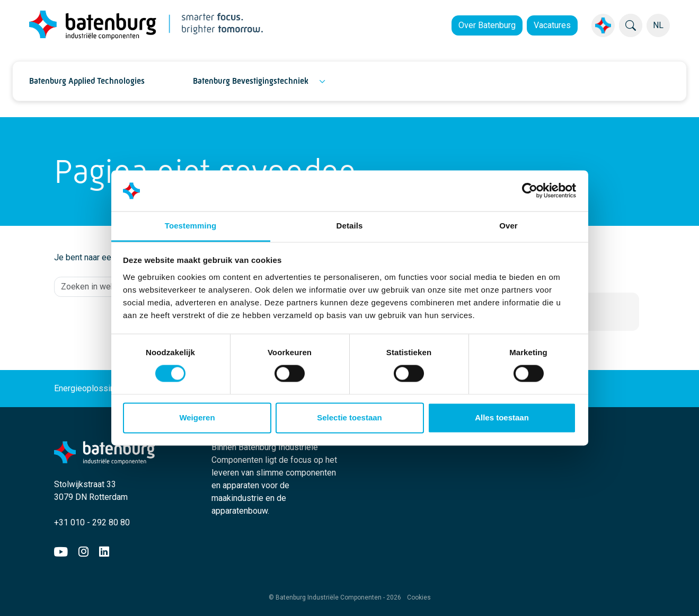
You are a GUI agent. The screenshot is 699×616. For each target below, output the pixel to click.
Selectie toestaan (350, 417)
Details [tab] (350, 226)
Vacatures (552, 25)
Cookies (419, 597)
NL (658, 25)
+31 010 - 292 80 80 (92, 522)
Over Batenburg (487, 25)
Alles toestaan (502, 417)
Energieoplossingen (98, 388)
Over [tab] (508, 226)
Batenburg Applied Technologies (87, 81)
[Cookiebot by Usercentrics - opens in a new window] (530, 191)
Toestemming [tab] (191, 226)
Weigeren (197, 417)
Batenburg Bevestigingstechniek (251, 81)
